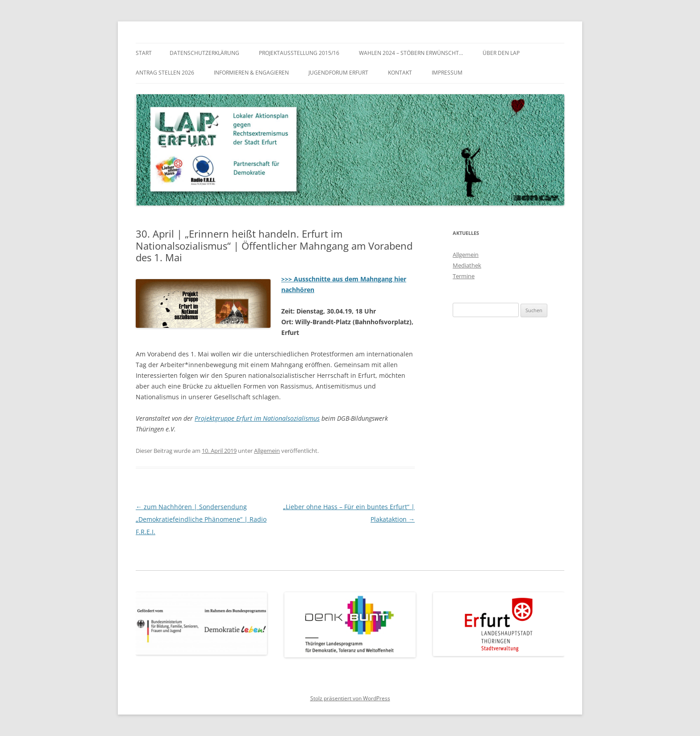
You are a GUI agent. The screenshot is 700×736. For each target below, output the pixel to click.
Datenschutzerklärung (204, 53)
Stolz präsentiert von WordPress (350, 698)
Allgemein (267, 451)
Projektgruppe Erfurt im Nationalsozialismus (257, 418)
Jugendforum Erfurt (338, 73)
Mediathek (467, 265)
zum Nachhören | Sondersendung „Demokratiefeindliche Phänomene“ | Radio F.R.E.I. (201, 519)
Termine (464, 276)
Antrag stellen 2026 (165, 73)
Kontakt (400, 73)
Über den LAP (501, 53)
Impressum (447, 73)
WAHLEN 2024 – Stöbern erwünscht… (411, 53)
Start (144, 53)
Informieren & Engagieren (251, 73)
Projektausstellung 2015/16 (299, 53)
